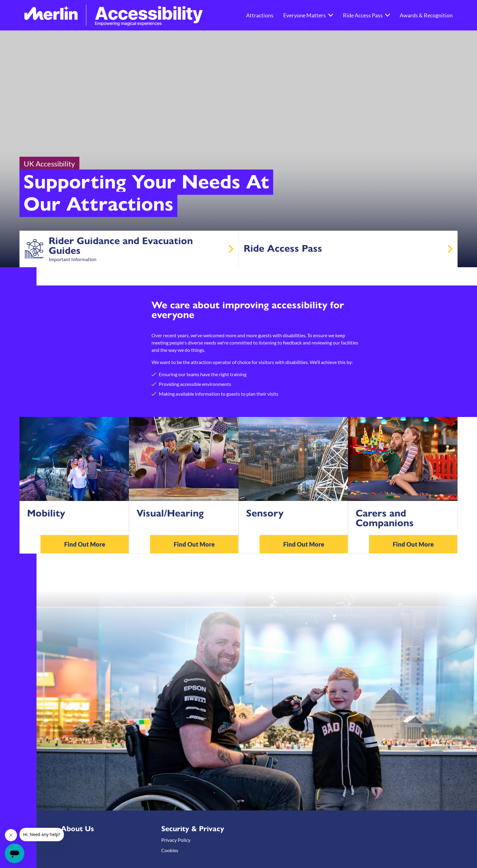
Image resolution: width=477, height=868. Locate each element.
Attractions (260, 15)
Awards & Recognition (426, 15)
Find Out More (85, 544)
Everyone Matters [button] (308, 15)
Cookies (170, 850)
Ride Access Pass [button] (366, 15)
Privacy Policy (176, 840)
